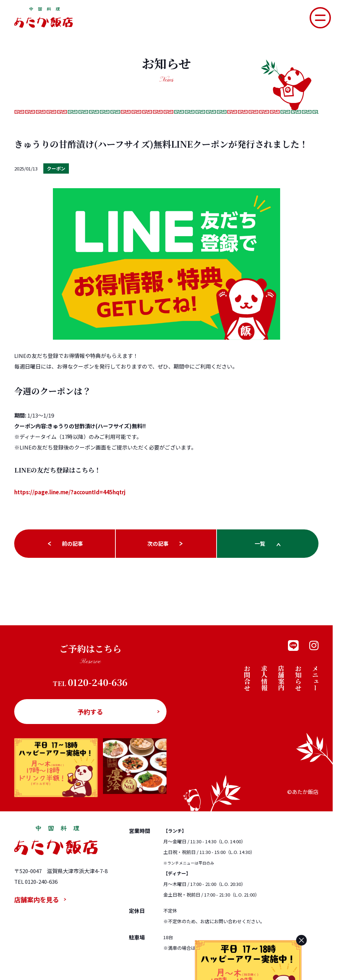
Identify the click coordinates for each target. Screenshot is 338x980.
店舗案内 (281, 678)
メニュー (315, 678)
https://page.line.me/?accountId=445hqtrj (70, 492)
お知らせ (298, 678)
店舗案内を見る (37, 899)
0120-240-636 (90, 683)
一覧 (260, 543)
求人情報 (264, 678)
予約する (90, 712)
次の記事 (158, 543)
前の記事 (72, 543)
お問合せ (247, 678)
